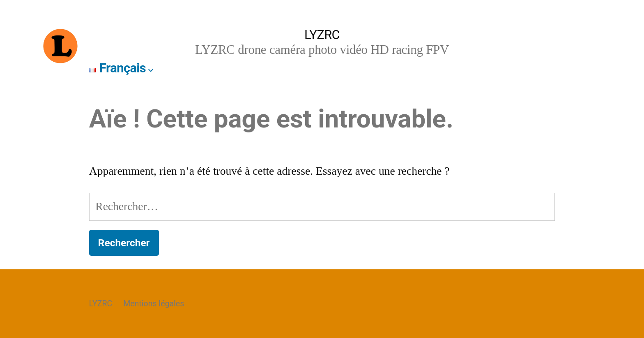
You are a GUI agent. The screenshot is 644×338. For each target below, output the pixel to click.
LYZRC (322, 35)
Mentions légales (154, 304)
